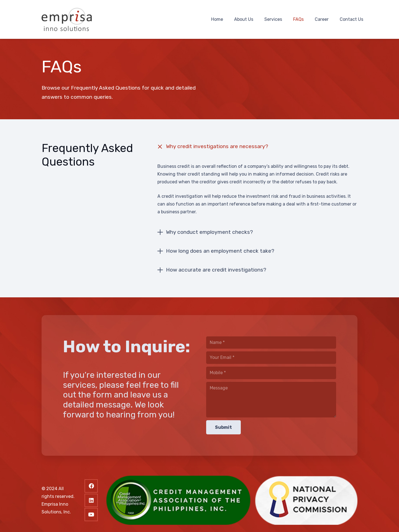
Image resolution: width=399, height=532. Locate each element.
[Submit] (223, 427)
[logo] (67, 20)
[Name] (271, 343)
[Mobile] (271, 373)
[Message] (271, 400)
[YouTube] (91, 515)
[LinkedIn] (91, 500)
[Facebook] (91, 486)
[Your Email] (271, 358)
